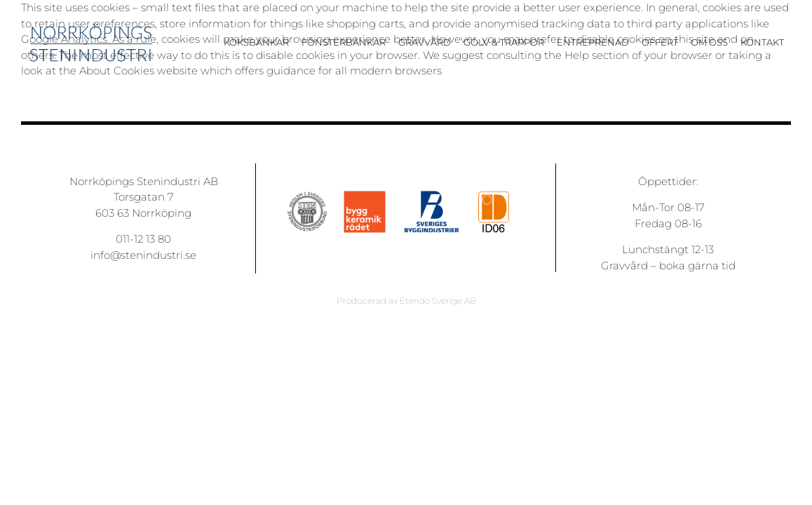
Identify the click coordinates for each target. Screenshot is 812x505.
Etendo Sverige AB (438, 301)
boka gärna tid (697, 265)
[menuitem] (263, 48)
